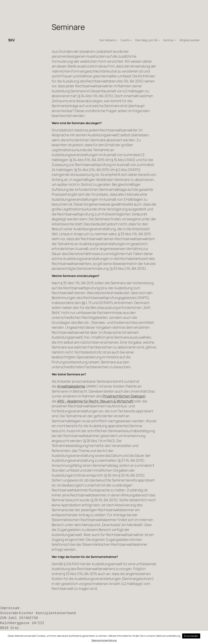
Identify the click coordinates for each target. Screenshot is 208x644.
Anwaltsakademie (71, 386)
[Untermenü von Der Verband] (117, 40)
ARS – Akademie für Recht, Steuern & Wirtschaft (95, 401)
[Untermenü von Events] (131, 40)
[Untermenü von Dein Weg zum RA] (159, 40)
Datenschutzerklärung (104, 640)
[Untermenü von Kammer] (175, 40)
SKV (11, 40)
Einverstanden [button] (191, 636)
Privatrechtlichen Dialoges (124, 396)
